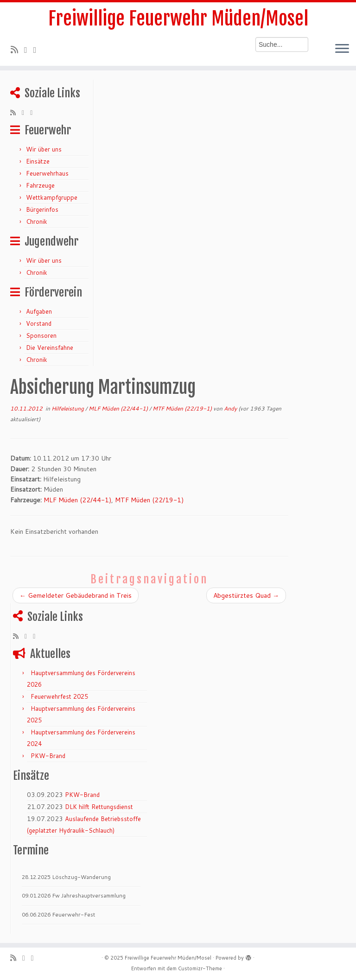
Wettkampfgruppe (52, 197)
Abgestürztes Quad (246, 595)
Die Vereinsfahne (50, 348)
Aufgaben (39, 311)
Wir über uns (44, 149)
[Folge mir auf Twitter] (29, 50)
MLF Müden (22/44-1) (119, 408)
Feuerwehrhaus (47, 173)
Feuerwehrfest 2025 (59, 696)
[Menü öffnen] (342, 49)
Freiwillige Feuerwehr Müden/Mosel (178, 19)
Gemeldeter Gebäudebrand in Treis (76, 595)
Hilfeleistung (68, 408)
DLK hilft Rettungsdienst (99, 807)
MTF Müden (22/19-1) (183, 408)
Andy (230, 408)
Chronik (37, 221)
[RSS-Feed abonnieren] (17, 50)
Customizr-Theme (200, 968)
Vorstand (39, 323)
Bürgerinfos (42, 209)
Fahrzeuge (40, 185)
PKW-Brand (48, 756)
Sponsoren (41, 335)
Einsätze (38, 161)
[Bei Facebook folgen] (38, 50)
